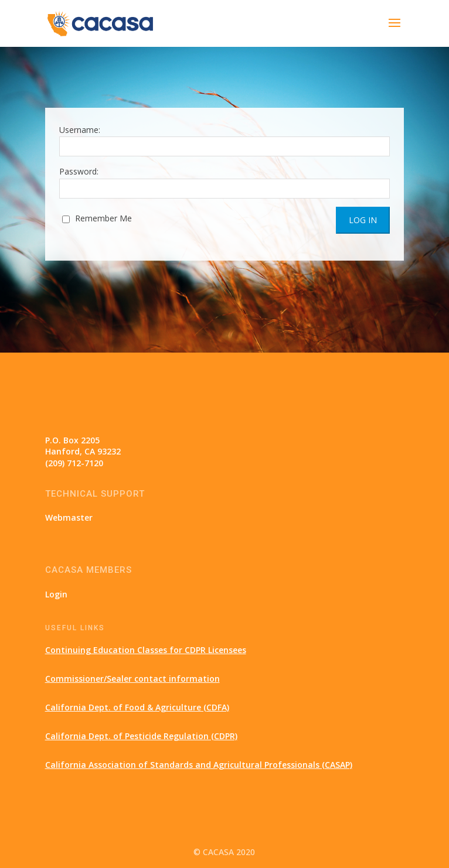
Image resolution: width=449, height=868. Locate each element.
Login (56, 594)
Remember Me (97, 218)
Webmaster (69, 517)
